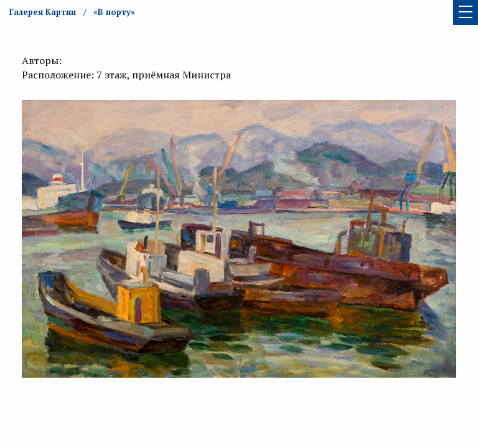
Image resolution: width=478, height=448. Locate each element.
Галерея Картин (43, 12)
